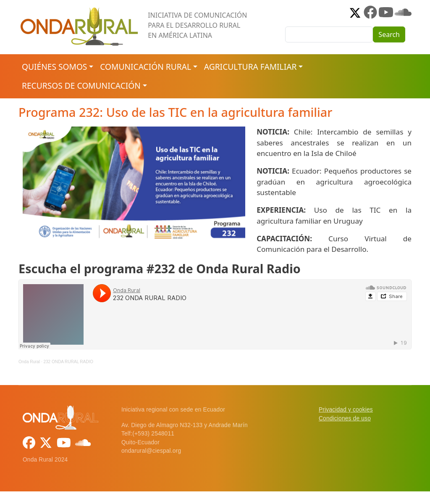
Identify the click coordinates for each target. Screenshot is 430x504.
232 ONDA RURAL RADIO (68, 362)
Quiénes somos (54, 67)
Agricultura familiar (250, 67)
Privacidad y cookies (346, 410)
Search (389, 34)
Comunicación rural (146, 67)
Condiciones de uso (345, 418)
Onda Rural (29, 362)
